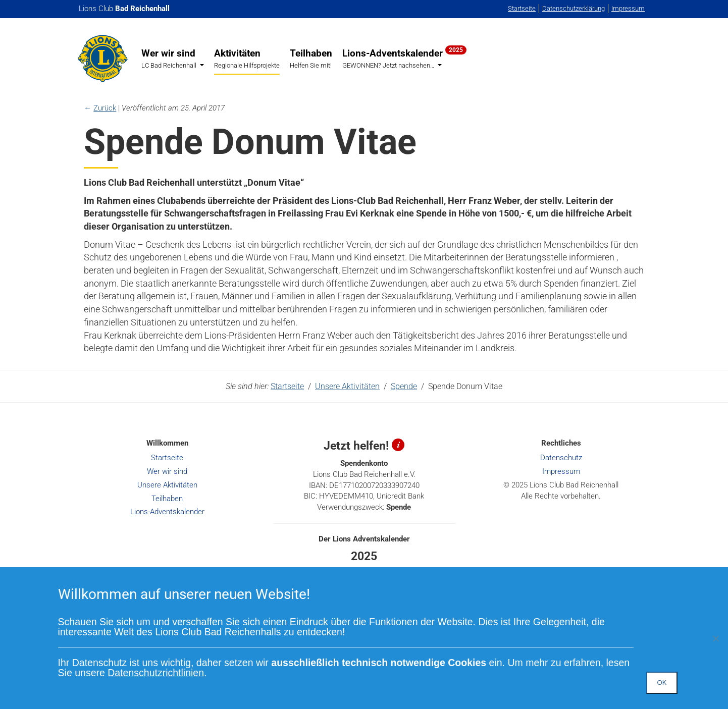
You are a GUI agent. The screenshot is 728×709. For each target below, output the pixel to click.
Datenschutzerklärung (574, 8)
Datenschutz (561, 458)
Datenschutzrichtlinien (156, 673)
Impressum (628, 8)
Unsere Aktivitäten (347, 386)
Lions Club (124, 9)
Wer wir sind (173, 59)
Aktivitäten (247, 58)
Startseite (522, 8)
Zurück (105, 108)
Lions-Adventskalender (404, 58)
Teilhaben (311, 58)
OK (662, 683)
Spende (404, 386)
